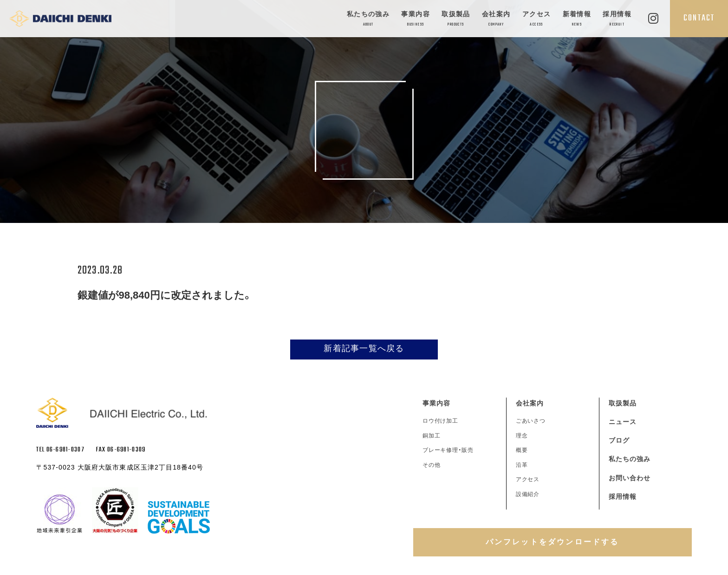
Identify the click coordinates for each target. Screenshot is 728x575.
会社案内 (496, 19)
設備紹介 (528, 494)
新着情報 (577, 19)
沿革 (522, 465)
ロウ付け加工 (441, 421)
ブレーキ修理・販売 (448, 450)
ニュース (623, 422)
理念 (522, 436)
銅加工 (432, 436)
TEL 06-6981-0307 (60, 450)
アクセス (537, 19)
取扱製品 (456, 19)
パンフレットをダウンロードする (552, 542)
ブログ (619, 440)
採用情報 (617, 19)
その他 (432, 465)
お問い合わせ (630, 478)
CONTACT (699, 18)
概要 (522, 450)
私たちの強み (368, 19)
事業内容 (416, 19)
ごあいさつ (531, 421)
